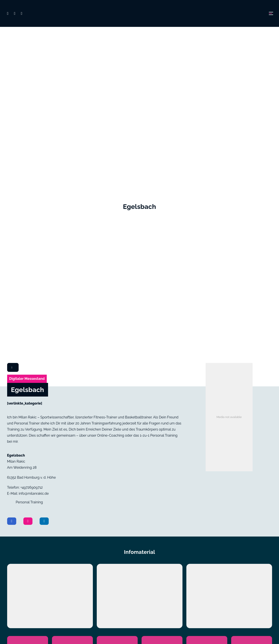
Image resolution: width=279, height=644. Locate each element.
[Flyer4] (162, 385)
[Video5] (207, 362)
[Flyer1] (27, 385)
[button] (10, 13)
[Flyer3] (117, 385)
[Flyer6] (252, 385)
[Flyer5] (207, 385)
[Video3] (117, 362)
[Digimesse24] (139, 13)
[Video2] (72, 362)
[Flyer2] (72, 385)
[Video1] (27, 362)
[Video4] (162, 362)
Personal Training (29, 218)
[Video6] (252, 362)
